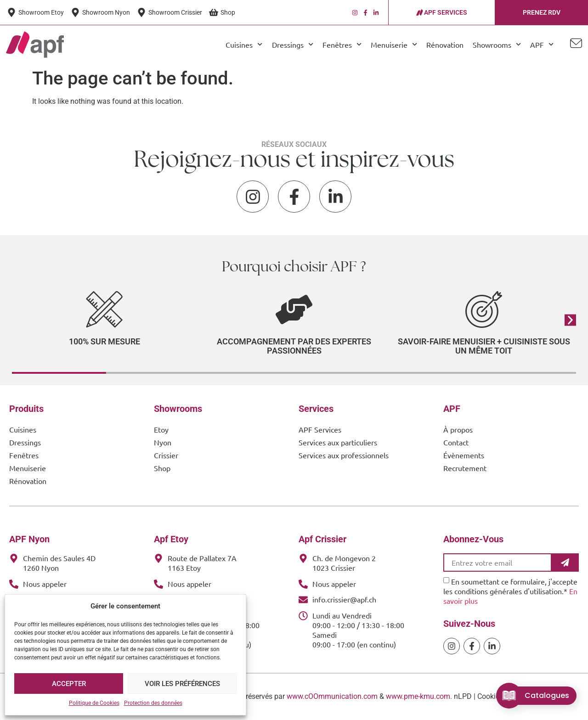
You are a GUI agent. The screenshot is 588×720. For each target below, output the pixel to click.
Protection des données (153, 703)
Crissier (166, 455)
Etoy (161, 429)
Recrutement (465, 468)
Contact (456, 442)
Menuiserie (394, 44)
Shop (162, 468)
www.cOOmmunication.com (332, 696)
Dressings (293, 44)
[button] (570, 320)
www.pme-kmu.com (418, 696)
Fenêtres (342, 44)
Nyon (163, 442)
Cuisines (244, 44)
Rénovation (445, 45)
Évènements (464, 455)
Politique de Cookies (94, 703)
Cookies (490, 696)
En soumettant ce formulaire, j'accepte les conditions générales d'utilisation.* (510, 591)
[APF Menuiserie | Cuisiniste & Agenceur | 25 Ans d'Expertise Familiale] (35, 45)
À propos (458, 429)
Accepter (69, 684)
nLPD (463, 696)
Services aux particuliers (338, 442)
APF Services (320, 429)
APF (542, 44)
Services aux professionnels (344, 455)
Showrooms (497, 44)
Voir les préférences (182, 684)
